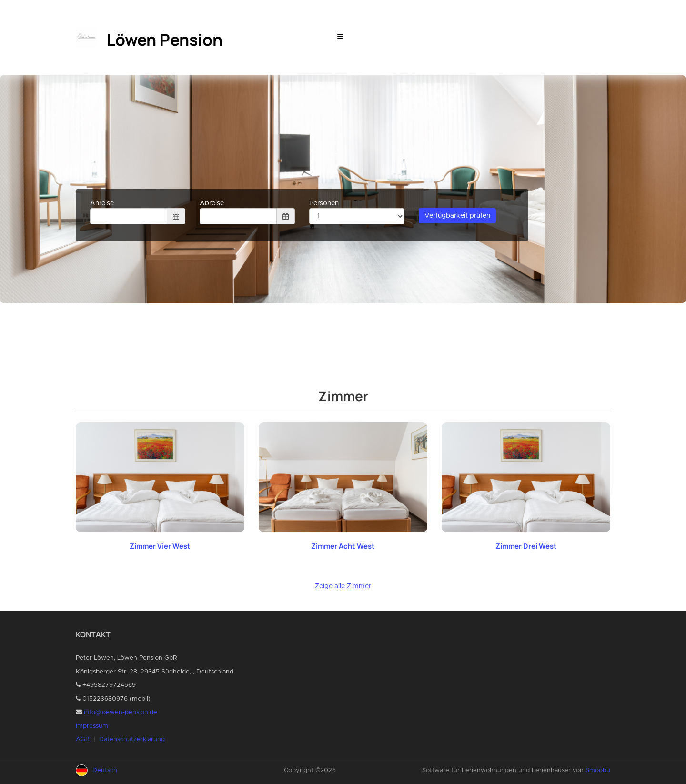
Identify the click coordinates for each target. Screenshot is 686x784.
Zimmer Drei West (526, 546)
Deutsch (105, 770)
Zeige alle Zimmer (343, 586)
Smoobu (598, 770)
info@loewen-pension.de (121, 712)
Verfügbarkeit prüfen (457, 216)
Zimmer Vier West (160, 546)
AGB (83, 739)
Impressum (92, 726)
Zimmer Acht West (343, 546)
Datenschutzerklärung (132, 739)
